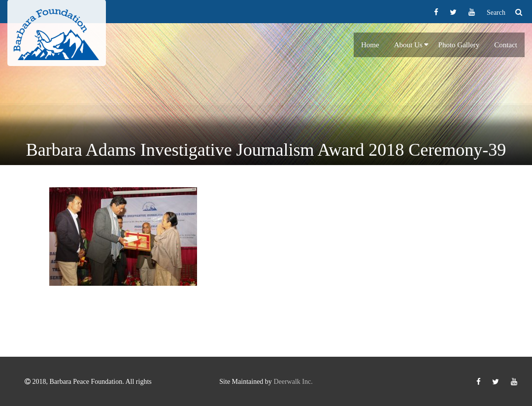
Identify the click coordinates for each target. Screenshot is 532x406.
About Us (408, 45)
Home (370, 45)
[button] (426, 45)
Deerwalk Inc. (293, 382)
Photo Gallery (459, 45)
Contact (506, 45)
